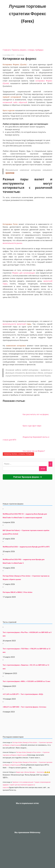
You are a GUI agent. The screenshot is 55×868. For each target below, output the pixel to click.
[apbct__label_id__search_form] (21, 469)
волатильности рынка (12, 243)
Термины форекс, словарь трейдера (27, 50)
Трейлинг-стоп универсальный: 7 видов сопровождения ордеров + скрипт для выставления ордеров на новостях (27, 785)
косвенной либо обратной (15, 102)
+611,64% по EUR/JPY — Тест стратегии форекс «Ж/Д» (23, 694)
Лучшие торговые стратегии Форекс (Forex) (27, 14)
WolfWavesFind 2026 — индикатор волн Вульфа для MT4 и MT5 (26, 547)
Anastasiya (20, 55)
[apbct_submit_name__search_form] (43, 469)
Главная (6, 50)
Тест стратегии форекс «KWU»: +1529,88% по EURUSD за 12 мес (27, 681)
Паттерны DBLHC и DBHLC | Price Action (18, 592)
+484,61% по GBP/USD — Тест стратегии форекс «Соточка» (25, 707)
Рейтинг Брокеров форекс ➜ (27, 477)
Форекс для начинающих (24, 273)
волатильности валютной (14, 324)
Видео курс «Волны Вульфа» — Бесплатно (30, 772)
